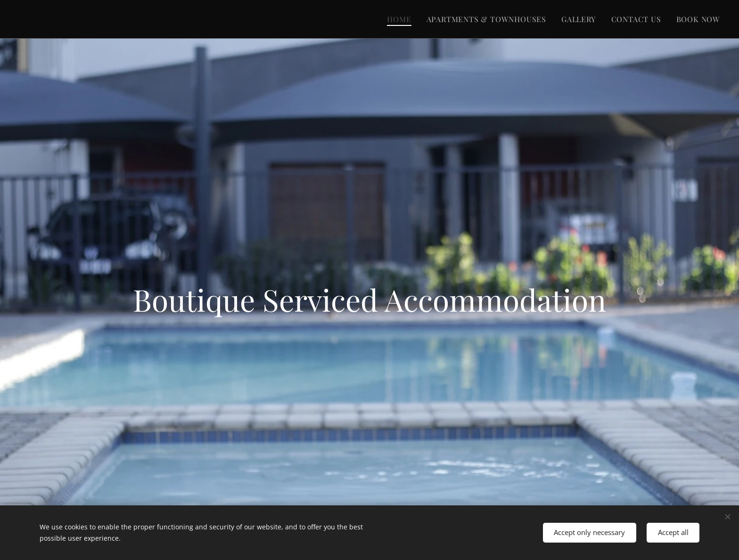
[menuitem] (402, 19)
